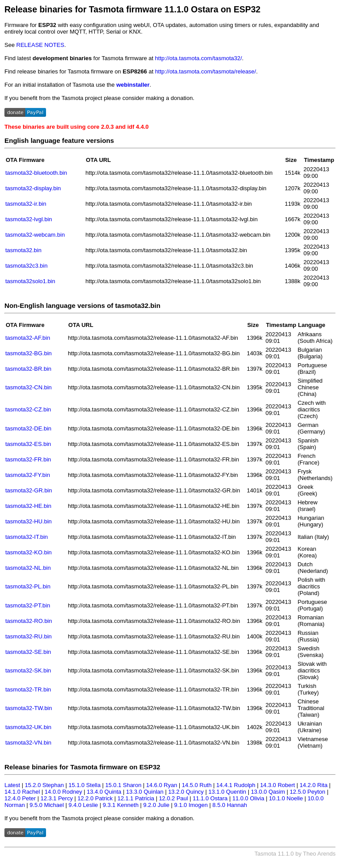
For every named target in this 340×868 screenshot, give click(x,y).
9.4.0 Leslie (83, 805)
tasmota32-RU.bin (29, 636)
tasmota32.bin (23, 250)
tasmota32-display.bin (33, 188)
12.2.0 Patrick (95, 798)
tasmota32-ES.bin (28, 444)
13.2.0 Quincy (186, 792)
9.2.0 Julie (156, 805)
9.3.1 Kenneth (121, 805)
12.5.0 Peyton (308, 792)
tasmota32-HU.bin (29, 521)
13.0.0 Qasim (268, 792)
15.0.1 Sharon (124, 785)
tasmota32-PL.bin (28, 586)
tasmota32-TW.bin (29, 708)
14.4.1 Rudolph (236, 785)
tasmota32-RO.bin (29, 621)
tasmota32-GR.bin (29, 490)
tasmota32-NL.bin (28, 568)
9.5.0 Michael (47, 805)
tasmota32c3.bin (26, 266)
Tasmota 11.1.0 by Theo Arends (295, 854)
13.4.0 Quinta (104, 792)
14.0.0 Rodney (64, 792)
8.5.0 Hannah (230, 805)
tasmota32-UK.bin (28, 727)
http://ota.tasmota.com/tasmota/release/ (205, 71)
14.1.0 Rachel (22, 792)
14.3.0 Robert (277, 785)
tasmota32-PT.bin (28, 605)
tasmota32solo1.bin (30, 281)
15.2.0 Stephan (44, 785)
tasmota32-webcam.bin (35, 235)
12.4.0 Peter (20, 798)
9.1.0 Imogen (191, 805)
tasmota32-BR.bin (28, 369)
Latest (12, 785)
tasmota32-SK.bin (28, 670)
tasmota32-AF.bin (28, 338)
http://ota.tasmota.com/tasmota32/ (199, 58)
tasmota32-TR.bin (28, 689)
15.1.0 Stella (85, 785)
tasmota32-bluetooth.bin (36, 173)
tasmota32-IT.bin (27, 537)
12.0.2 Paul (174, 798)
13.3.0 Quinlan (145, 792)
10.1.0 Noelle (286, 798)
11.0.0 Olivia (248, 798)
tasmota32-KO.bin (29, 552)
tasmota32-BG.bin (29, 353)
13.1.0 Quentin (227, 792)
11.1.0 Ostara (210, 798)
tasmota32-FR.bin (28, 459)
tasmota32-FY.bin (28, 475)
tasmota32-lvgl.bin (29, 219)
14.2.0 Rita (314, 785)
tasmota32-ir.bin (26, 204)
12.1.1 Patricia (136, 798)
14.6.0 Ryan (162, 785)
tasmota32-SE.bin (28, 652)
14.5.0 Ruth (197, 785)
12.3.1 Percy (56, 798)
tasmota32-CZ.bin (28, 409)
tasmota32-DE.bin (28, 428)
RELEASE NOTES (40, 45)
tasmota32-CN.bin (29, 387)
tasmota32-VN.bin (28, 743)
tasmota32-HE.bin (28, 506)
